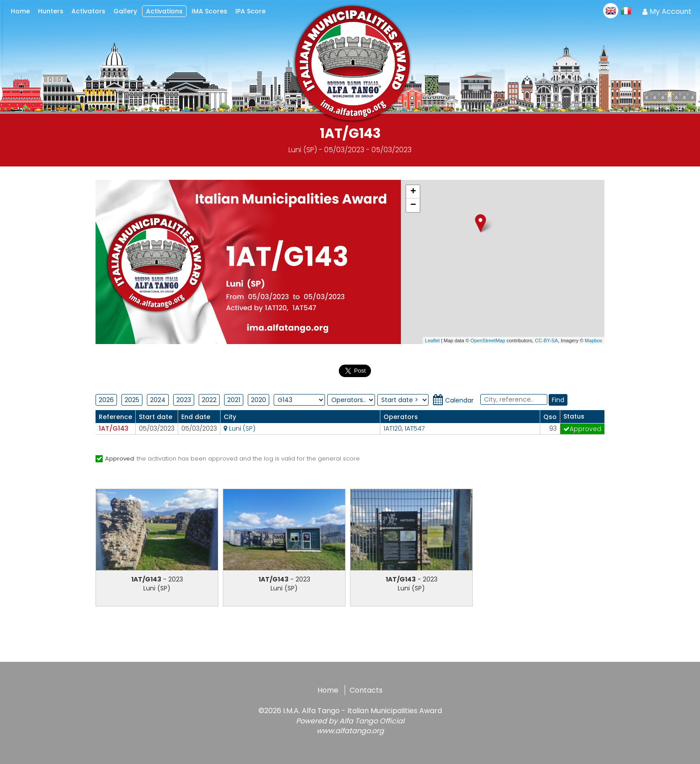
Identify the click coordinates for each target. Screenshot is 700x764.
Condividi (319, 369)
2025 (132, 400)
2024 (158, 400)
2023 (184, 400)
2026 (106, 400)
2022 (209, 400)
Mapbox (594, 340)
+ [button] (413, 192)
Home (328, 690)
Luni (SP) (240, 428)
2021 (234, 400)
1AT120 (393, 428)
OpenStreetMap (488, 340)
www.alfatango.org (350, 731)
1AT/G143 (114, 428)
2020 (258, 400)
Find (558, 400)
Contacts (366, 690)
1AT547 (415, 428)
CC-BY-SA (546, 340)
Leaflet (432, 340)
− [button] (413, 205)
